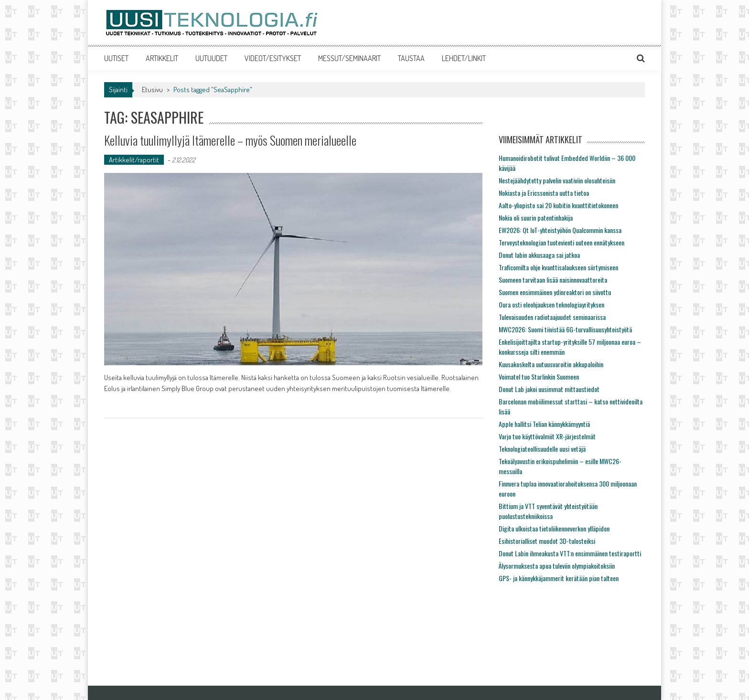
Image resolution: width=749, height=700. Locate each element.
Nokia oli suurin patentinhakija (536, 217)
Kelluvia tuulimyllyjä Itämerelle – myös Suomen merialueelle (230, 140)
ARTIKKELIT (162, 58)
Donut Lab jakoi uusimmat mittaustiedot (549, 389)
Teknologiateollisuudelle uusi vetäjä (542, 449)
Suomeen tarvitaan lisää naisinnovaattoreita (553, 280)
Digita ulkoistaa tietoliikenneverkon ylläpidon (554, 528)
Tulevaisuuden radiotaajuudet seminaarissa (552, 317)
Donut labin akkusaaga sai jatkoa (539, 255)
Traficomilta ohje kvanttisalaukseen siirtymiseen (558, 267)
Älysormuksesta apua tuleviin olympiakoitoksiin (557, 566)
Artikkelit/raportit (134, 160)
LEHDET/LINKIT (464, 58)
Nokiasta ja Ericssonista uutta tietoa (544, 193)
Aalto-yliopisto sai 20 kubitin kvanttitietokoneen (558, 205)
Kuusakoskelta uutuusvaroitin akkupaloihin (551, 364)
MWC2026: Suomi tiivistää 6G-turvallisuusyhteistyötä (565, 329)
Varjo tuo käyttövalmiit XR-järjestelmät (547, 436)
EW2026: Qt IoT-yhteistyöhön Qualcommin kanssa (560, 230)
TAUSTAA (411, 58)
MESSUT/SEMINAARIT (349, 58)
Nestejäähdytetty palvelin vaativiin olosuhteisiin (557, 180)
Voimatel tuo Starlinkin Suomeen (539, 377)
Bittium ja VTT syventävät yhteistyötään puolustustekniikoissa (548, 511)
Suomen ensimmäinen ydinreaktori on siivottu (555, 292)
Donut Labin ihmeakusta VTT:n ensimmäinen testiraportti (570, 553)
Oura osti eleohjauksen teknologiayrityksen (551, 304)
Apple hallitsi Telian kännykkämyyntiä (544, 424)
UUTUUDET (211, 58)
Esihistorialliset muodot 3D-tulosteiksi (547, 541)
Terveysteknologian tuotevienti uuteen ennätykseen (562, 242)
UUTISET (116, 58)
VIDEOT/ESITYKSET (273, 58)
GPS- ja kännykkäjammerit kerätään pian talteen (559, 578)
